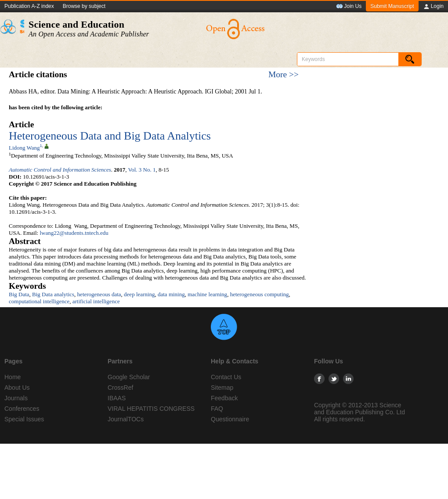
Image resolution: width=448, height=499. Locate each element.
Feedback (224, 398)
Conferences (22, 409)
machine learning (207, 294)
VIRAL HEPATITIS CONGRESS (151, 409)
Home (13, 377)
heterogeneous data (99, 294)
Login (433, 7)
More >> (284, 74)
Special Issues (24, 419)
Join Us (349, 7)
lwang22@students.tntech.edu (74, 233)
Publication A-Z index (29, 6)
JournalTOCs (126, 419)
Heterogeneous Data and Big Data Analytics (110, 136)
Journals (16, 398)
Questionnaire (230, 419)
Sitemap (222, 388)
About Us (17, 388)
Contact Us (226, 377)
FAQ (217, 409)
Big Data (19, 294)
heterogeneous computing (260, 294)
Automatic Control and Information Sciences (60, 170)
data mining (171, 294)
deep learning (139, 294)
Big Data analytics (53, 294)
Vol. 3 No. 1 (142, 170)
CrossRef (120, 388)
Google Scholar (129, 377)
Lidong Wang (24, 148)
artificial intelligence (96, 301)
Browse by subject (84, 6)
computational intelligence (39, 301)
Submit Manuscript (392, 6)
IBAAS (117, 398)
